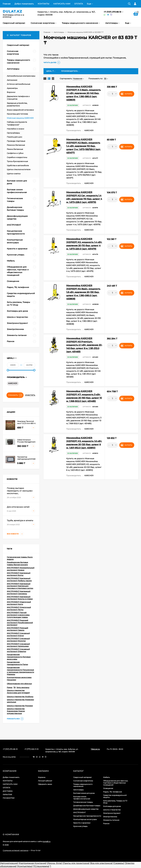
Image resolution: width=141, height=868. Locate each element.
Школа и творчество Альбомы (20, 697)
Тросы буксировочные (17, 161)
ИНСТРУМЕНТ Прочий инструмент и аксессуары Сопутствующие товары (18, 615)
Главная (7, 4)
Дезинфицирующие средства (86, 809)
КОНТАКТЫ (44, 4)
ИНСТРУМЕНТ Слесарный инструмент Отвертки (18, 650)
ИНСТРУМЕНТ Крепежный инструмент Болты (19, 574)
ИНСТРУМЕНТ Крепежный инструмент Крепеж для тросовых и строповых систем (20, 586)
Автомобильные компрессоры (21, 76)
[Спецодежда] (42, 866)
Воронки (11, 92)
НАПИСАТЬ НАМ (62, 4)
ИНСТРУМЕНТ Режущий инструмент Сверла (17, 629)
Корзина (42, 777)
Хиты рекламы (23, 687)
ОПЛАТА (79, 4)
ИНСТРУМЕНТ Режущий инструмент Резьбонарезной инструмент (20, 623)
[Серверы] (119, 863)
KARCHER (13, 383)
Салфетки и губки (15, 153)
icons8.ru (47, 841)
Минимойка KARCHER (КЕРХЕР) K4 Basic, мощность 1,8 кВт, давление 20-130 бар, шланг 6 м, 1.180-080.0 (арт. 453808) (83, 292)
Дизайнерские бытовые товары (87, 806)
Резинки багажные (16, 145)
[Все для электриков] (101, 863)
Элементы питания (111, 820)
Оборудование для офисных (19, 684)
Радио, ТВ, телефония (112, 792)
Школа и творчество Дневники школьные (20, 701)
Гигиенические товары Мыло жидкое (20, 558)
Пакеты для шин (15, 137)
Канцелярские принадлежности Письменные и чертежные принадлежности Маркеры (20, 671)
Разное (106, 824)
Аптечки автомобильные (19, 84)
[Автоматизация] (9, 863)
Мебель (107, 777)
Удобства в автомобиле (18, 165)
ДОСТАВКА (8, 791)
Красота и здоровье (82, 823)
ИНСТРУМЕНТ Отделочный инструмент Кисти (19, 603)
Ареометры (12, 88)
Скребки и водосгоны (17, 157)
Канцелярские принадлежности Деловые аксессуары (19, 657)
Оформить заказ (45, 784)
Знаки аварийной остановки (20, 110)
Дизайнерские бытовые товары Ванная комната (17, 563)
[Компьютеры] (25, 866)
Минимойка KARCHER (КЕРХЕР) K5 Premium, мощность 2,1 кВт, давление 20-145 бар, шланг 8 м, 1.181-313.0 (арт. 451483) (84, 345)
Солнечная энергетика (83, 781)
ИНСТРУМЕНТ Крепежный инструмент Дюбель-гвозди (19, 579)
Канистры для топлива (17, 114)
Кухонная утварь (80, 826)
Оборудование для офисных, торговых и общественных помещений (116, 783)
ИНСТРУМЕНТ (79, 812)
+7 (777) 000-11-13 (31, 749)
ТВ (14, 687)
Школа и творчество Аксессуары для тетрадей (18, 692)
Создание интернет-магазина (15, 850)
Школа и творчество (112, 810)
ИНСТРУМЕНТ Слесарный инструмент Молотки (18, 640)
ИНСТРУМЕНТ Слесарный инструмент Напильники (18, 645)
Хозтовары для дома (112, 806)
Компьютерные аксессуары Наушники (19, 679)
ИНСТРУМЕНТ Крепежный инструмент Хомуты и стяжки (20, 598)
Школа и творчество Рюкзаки (20, 706)
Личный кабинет (45, 781)
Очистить (30, 395)
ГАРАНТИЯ (7, 795)
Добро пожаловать (24, 4)
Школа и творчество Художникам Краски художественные (16, 711)
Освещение (108, 788)
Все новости (15, 534)
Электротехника (110, 817)
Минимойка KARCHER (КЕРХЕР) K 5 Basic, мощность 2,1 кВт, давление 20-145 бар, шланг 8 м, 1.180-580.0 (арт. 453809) (83, 93)
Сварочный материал (82, 777)
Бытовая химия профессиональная (82, 798)
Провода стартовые (16, 141)
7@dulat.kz (95, 749)
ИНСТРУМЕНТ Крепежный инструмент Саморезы (19, 592)
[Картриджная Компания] (32, 863)
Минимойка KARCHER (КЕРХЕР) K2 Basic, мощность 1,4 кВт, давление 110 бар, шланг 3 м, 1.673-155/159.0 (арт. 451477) (83, 146)
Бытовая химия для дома (84, 793)
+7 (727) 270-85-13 (113, 12)
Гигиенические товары (83, 802)
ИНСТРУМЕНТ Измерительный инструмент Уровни (21, 569)
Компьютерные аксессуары (85, 819)
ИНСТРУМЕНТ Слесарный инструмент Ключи (18, 634)
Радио (10, 687)
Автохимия (12, 80)
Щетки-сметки (14, 174)
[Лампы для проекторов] (76, 863)
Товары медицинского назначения (83, 785)
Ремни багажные (15, 149)
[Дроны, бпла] (54, 863)
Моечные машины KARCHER (20, 118)
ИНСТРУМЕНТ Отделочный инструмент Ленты (19, 608)
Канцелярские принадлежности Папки (17, 663)
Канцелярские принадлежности (87, 816)
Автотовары (59, 32)
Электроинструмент (112, 813)
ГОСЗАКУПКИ (9, 798)
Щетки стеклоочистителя (19, 169)
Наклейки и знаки (15, 129)
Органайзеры (13, 133)
